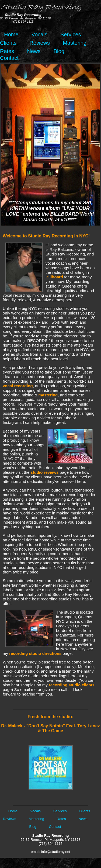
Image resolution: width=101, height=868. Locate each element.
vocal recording (18, 386)
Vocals (39, 34)
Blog (59, 51)
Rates (7, 51)
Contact (9, 58)
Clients (8, 43)
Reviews (40, 43)
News (34, 51)
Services (71, 34)
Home (10, 34)
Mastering (75, 43)
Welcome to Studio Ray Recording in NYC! (46, 236)
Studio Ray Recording (51, 836)
